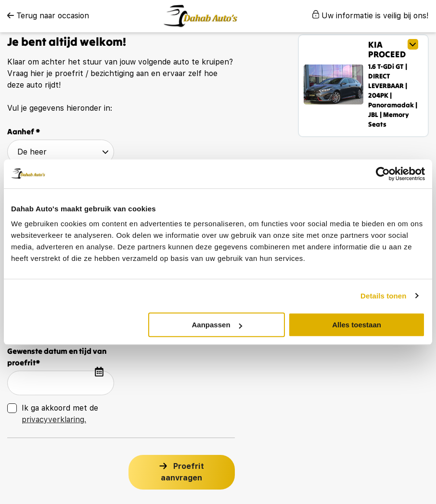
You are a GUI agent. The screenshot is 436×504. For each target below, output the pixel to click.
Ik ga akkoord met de (60, 414)
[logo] (200, 16)
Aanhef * (24, 131)
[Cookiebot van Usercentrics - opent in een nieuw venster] (383, 174)
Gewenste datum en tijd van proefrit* (57, 357)
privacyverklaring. (54, 420)
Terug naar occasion (48, 16)
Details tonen (383, 296)
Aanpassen (217, 325)
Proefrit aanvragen (182, 472)
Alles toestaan (357, 325)
